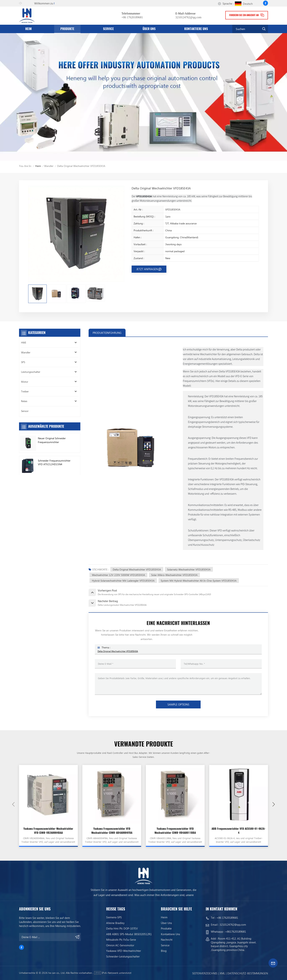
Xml (222, 973)
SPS (23, 362)
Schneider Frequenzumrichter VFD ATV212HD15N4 (54, 462)
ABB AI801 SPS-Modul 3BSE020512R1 (129, 934)
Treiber (25, 391)
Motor (25, 382)
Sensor (25, 411)
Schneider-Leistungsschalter (123, 956)
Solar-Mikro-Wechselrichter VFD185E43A (174, 575)
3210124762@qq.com (188, 17)
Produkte (67, 29)
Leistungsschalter (31, 372)
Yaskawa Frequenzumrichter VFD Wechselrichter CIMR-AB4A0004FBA (112, 831)
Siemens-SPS (114, 917)
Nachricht (167, 940)
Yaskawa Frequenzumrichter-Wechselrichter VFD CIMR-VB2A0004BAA (48, 831)
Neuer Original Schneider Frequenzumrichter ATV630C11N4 (52, 440)
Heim (28, 29)
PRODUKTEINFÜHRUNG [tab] (107, 333)
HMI (24, 342)
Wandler (49, 166)
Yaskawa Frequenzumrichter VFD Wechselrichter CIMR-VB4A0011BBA (175, 831)
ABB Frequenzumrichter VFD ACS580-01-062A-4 (239, 831)
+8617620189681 (236, 932)
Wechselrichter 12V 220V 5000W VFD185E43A (118, 575)
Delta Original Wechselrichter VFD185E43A (137, 569)
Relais (24, 401)
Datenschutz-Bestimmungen (248, 973)
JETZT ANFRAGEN (147, 269)
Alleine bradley (115, 923)
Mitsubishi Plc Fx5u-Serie (121, 940)
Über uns (149, 29)
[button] (274, 804)
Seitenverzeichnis (205, 973)
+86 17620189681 (132, 17)
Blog (164, 951)
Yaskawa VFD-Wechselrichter (124, 951)
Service (108, 29)
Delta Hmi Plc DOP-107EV (122, 928)
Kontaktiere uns (196, 29)
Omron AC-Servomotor (120, 945)
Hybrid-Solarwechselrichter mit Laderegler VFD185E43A (123, 581)
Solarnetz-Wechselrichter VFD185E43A (189, 569)
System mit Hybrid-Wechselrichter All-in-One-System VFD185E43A (199, 581)
